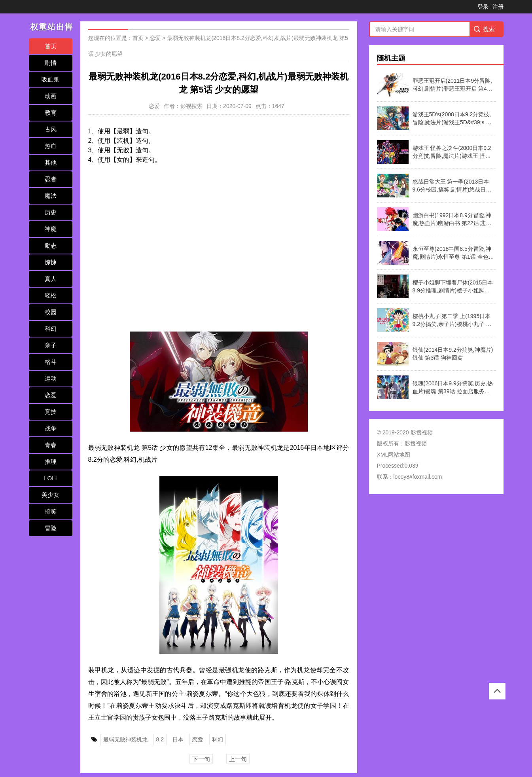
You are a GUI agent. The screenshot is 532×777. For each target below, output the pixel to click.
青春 (51, 445)
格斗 (51, 362)
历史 (51, 212)
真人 (51, 279)
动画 (51, 96)
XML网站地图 (394, 455)
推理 (51, 461)
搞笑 (51, 511)
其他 (51, 162)
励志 (51, 245)
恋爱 (51, 395)
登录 (483, 7)
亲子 (51, 345)
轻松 (51, 295)
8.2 (160, 739)
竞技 (51, 412)
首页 (51, 46)
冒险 (51, 528)
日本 (178, 739)
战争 (51, 428)
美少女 (50, 495)
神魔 (51, 229)
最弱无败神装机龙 (125, 739)
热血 (51, 146)
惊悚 (51, 262)
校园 (51, 312)
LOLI (50, 478)
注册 (498, 7)
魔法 (51, 196)
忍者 (51, 179)
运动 (51, 378)
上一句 (238, 759)
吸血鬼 (50, 79)
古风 (51, 129)
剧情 (51, 63)
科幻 (51, 329)
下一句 (201, 759)
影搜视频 (416, 443)
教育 (51, 113)
